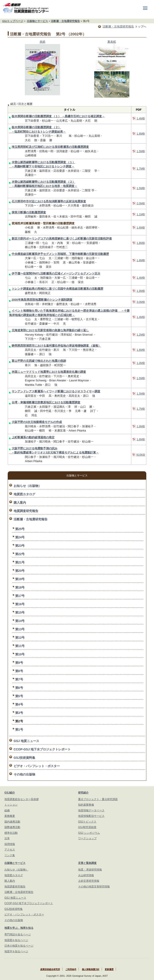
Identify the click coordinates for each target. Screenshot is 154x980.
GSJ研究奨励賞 (87, 827)
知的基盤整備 (86, 805)
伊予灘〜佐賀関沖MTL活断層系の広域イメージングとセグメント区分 (56, 273)
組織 (7, 810)
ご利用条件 (71, 969)
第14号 (20, 621)
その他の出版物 (24, 774)
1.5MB (141, 151)
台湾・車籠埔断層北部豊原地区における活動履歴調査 (46, 402)
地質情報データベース (91, 810)
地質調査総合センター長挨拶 (22, 799)
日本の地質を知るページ (19, 946)
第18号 (20, 587)
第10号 (20, 654)
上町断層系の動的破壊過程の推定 (33, 437)
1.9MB (141, 291)
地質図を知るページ (16, 940)
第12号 (20, 638)
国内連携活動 (12, 822)
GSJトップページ (13, 21)
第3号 (19, 713)
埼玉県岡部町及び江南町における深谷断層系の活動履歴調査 (50, 147)
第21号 (20, 562)
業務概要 (10, 816)
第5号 (19, 696)
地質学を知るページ (16, 951)
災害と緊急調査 (87, 863)
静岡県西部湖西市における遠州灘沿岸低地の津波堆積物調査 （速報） (56, 346)
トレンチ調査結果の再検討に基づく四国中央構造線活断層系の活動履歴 (57, 289)
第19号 (20, 579)
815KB (141, 455)
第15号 (20, 612)
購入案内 (20, 503)
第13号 (20, 629)
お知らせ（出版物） (27, 486)
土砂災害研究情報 (89, 881)
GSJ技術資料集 (24, 758)
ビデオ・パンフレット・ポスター (37, 766)
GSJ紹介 (10, 793)
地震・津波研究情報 (90, 870)
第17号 (20, 596)
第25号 (20, 529)
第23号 (20, 546)
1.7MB (141, 169)
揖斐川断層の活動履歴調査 (29, 212)
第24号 (20, 537)
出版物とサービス (37, 21)
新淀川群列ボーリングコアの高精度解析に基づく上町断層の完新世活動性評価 (62, 239)
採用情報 (10, 844)
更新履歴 (109, 969)
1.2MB (141, 335)
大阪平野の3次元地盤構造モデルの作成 (37, 422)
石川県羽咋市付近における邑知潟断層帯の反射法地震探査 (49, 201)
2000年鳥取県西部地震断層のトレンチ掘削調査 (42, 300)
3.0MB (141, 302)
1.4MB (141, 118)
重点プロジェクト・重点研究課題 (98, 799)
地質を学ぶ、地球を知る (19, 928)
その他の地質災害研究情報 (94, 887)
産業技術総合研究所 (50, 969)
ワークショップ (87, 838)
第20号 (20, 571)
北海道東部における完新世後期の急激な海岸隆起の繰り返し (50, 330)
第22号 (20, 554)
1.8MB (141, 134)
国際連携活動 (12, 827)
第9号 (19, 663)
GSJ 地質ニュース (26, 741)
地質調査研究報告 (26, 511)
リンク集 (10, 855)
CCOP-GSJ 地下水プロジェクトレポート (42, 749)
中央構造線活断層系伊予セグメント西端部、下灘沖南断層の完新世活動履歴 (60, 254)
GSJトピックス (87, 822)
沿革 (7, 838)
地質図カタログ (24, 494)
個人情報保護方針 (91, 969)
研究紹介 (83, 793)
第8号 (19, 671)
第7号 (19, 679)
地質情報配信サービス (91, 816)
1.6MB (141, 228)
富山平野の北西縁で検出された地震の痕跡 (39, 361)
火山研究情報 (86, 875)
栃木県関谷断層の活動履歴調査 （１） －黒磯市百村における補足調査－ (58, 116)
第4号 (19, 704)
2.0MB (141, 203)
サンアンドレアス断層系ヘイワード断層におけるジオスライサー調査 (56, 391)
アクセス (10, 850)
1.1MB (141, 214)
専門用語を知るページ (18, 934)
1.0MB (141, 363)
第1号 (19, 730)
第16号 (20, 604)
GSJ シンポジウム (89, 833)
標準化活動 (11, 833)
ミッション (11, 805)
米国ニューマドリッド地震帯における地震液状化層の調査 (49, 372)
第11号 (20, 646)
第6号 (19, 688)
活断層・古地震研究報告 (65, 21)
